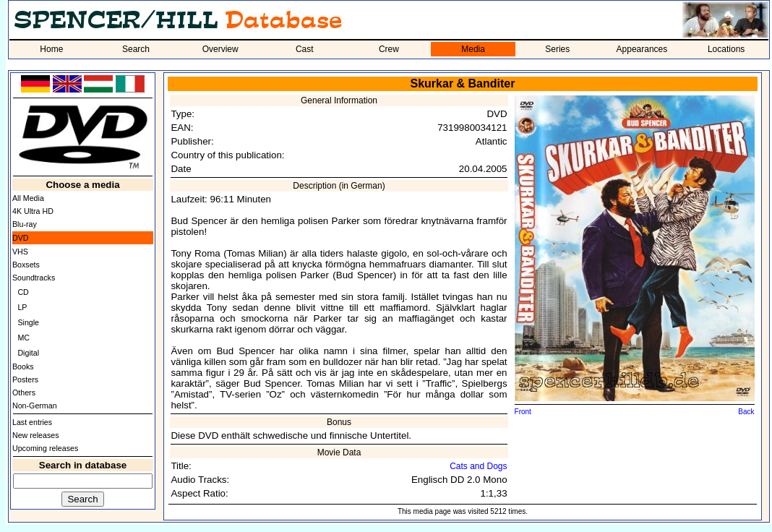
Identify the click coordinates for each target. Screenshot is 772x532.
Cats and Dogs (478, 466)
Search (136, 49)
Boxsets (26, 265)
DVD (21, 238)
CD (23, 292)
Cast (305, 49)
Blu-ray (25, 224)
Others (24, 392)
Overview (220, 49)
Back (746, 412)
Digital (28, 353)
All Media (28, 198)
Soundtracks (34, 278)
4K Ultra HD (33, 211)
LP (22, 307)
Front (523, 412)
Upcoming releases (45, 448)
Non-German (35, 406)
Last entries (32, 422)
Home (51, 49)
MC (23, 338)
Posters (25, 379)
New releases (36, 435)
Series (557, 49)
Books (23, 366)
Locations (726, 49)
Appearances (642, 49)
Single (28, 322)
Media (473, 49)
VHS (20, 252)
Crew (389, 49)
